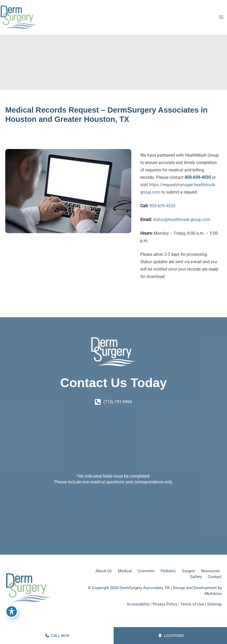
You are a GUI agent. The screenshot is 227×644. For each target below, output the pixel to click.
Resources (211, 571)
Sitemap (214, 604)
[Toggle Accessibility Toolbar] (12, 611)
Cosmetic (146, 571)
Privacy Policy (165, 604)
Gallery (196, 577)
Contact (215, 577)
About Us (104, 571)
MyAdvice (213, 594)
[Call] (113, 402)
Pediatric (168, 571)
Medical (125, 571)
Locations (171, 636)
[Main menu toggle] (221, 17)
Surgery (189, 571)
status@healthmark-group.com (182, 220)
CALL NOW (57, 636)
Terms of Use (192, 604)
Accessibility (138, 604)
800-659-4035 (162, 206)
